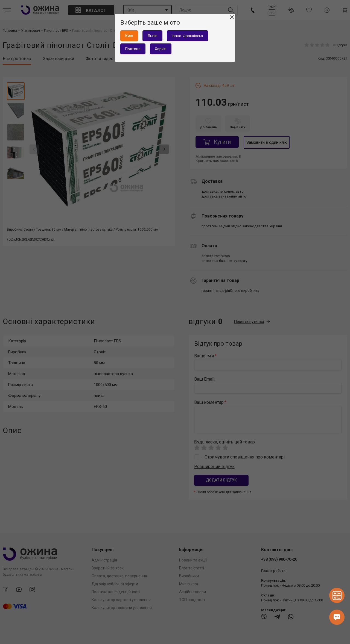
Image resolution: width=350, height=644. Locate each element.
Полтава (133, 49)
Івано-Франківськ (187, 36)
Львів (152, 36)
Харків (161, 49)
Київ (129, 36)
